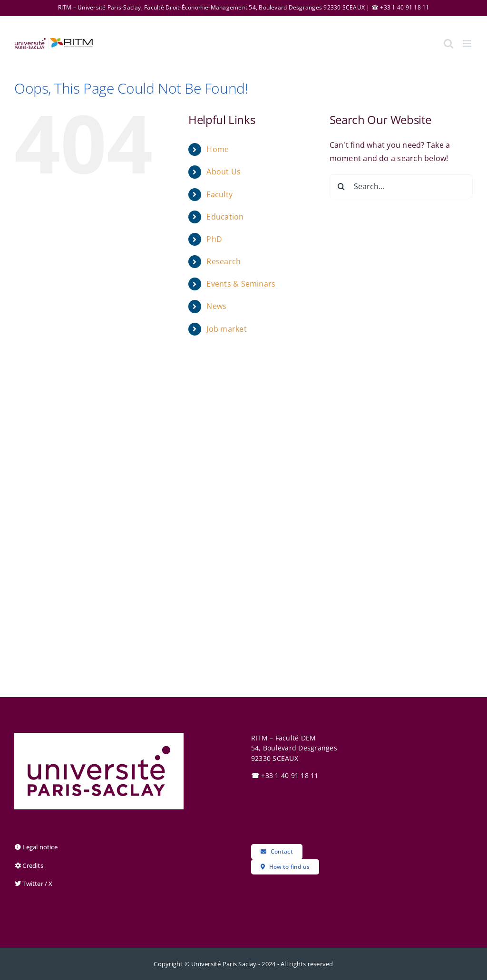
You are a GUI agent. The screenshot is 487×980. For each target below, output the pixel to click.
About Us (224, 172)
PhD (214, 239)
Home (218, 149)
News (216, 306)
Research (224, 261)
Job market (226, 329)
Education (225, 217)
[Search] (341, 186)
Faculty (219, 194)
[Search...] (401, 186)
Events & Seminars (241, 284)
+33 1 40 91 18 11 (285, 775)
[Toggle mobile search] (448, 43)
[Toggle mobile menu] (468, 43)
